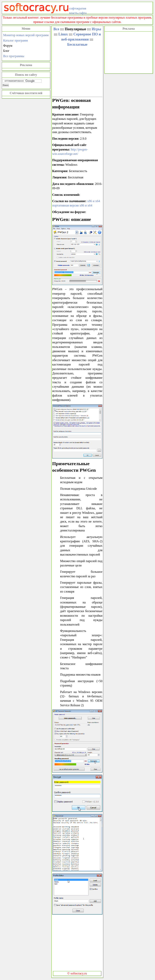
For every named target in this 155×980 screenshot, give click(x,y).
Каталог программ (16, 40)
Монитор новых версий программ (26, 35)
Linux (63, 34)
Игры (96, 29)
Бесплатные (77, 44)
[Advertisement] (129, 52)
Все (56, 29)
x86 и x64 (94, 201)
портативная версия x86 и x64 (72, 205)
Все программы (14, 56)
